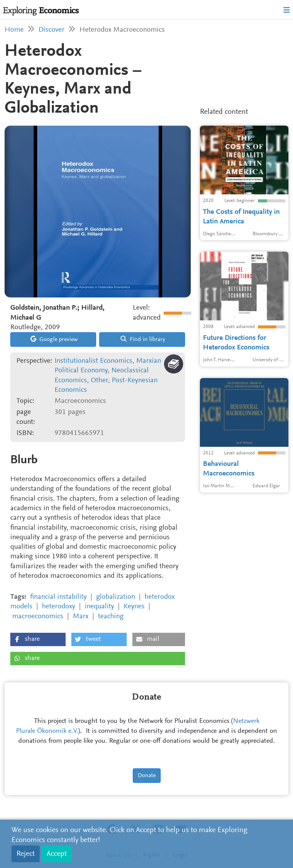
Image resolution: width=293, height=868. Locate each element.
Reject (26, 854)
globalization (116, 597)
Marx (81, 617)
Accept (57, 854)
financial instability (58, 597)
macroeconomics (38, 617)
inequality (99, 607)
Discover (52, 30)
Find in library (143, 339)
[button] (38, 639)
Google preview (54, 339)
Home (14, 30)
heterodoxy (59, 607)
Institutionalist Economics (93, 361)
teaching (111, 617)
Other (99, 381)
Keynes (134, 607)
